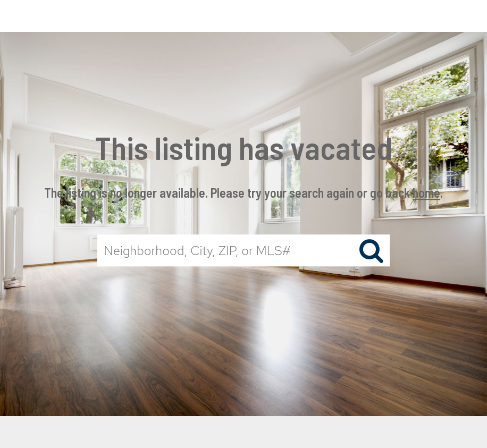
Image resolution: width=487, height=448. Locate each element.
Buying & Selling (441, 16)
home (426, 193)
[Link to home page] (243, 16)
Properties (365, 16)
